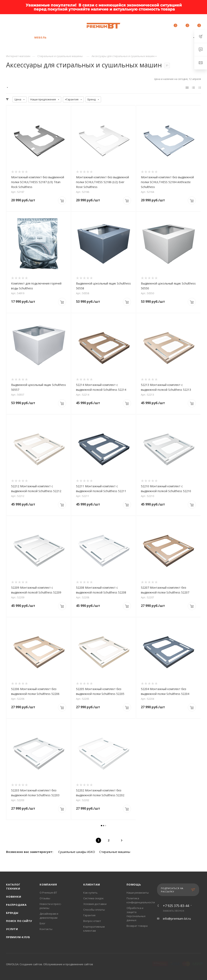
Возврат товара (137, 926)
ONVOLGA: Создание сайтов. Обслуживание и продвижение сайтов (50, 964)
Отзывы (45, 898)
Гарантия (89, 915)
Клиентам (92, 884)
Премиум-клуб (18, 937)
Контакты (46, 929)
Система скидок (93, 898)
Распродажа (16, 905)
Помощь (134, 884)
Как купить (90, 893)
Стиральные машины (115, 852)
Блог (42, 923)
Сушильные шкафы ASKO (77, 852)
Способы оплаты (94, 910)
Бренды (12, 913)
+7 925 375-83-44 (41, 24)
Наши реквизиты (138, 893)
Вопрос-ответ (92, 921)
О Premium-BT (48, 893)
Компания (48, 884)
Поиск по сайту (19, 921)
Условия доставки (95, 904)
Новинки (14, 897)
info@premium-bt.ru (177, 918)
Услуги (12, 929)
